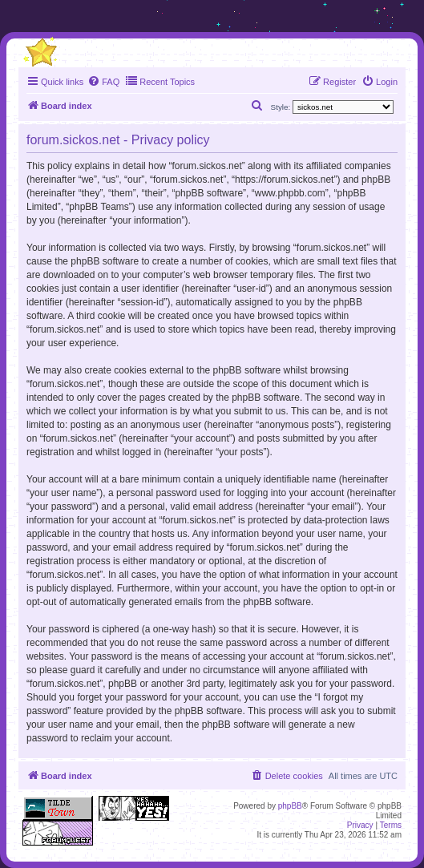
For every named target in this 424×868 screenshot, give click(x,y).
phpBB (290, 806)
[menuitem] (103, 82)
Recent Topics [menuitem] (160, 81)
